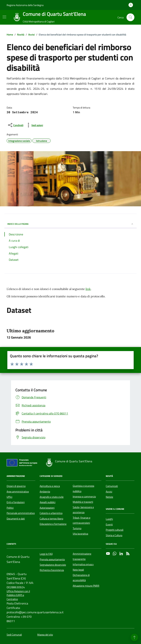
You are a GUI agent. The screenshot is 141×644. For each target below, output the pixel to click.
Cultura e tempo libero (51, 519)
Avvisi (109, 492)
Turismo (77, 528)
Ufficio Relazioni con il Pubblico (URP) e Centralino (18, 595)
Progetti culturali (115, 530)
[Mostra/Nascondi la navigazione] (4, 17)
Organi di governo (16, 486)
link (88, 289)
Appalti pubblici (48, 502)
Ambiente (45, 492)
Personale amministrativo (21, 513)
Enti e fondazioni (16, 502)
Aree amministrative (18, 492)
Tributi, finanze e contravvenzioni (82, 520)
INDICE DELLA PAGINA (70, 224)
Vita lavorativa (80, 534)
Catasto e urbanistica (51, 513)
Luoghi (109, 519)
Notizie (109, 497)
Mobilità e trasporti (83, 502)
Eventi (109, 524)
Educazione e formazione (53, 524)
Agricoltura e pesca (50, 486)
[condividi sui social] (15, 125)
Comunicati (112, 486)
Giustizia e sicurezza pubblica (83, 488)
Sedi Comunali (14, 635)
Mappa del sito (45, 635)
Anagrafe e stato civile (52, 497)
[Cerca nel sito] (130, 17)
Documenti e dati (16, 519)
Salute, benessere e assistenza (83, 510)
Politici (10, 508)
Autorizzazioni (47, 508)
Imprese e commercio (84, 497)
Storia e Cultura (114, 535)
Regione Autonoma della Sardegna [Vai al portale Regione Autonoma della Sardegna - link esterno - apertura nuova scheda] (25, 5)
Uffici (9, 497)
